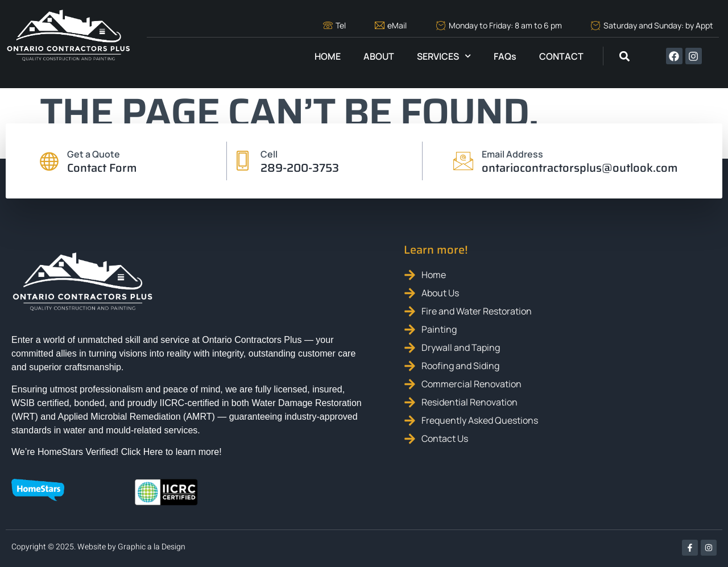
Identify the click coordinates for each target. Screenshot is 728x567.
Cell (270, 154)
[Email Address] (463, 161)
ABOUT (379, 56)
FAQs (505, 56)
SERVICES (444, 56)
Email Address (512, 154)
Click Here (142, 452)
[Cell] (243, 161)
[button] (624, 56)
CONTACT (561, 56)
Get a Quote (94, 154)
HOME (328, 56)
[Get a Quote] (49, 161)
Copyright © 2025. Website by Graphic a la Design (98, 547)
